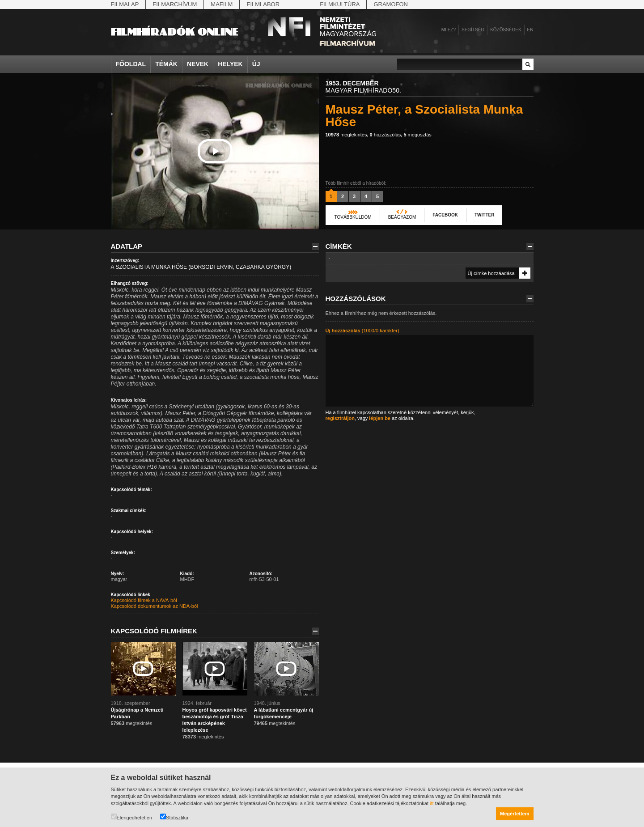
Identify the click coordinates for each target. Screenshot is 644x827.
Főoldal (131, 64)
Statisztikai (175, 817)
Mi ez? (449, 30)
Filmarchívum (175, 4)
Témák (166, 64)
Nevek (198, 64)
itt (432, 803)
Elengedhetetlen (132, 817)
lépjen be (380, 418)
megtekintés (346, 135)
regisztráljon (340, 418)
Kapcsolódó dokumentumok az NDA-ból (155, 606)
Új (256, 64)
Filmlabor (263, 4)
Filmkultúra (340, 4)
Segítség (473, 30)
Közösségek (506, 30)
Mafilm (222, 4)
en (530, 30)
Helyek (230, 64)
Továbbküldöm (353, 217)
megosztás (417, 135)
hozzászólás (386, 135)
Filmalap (125, 4)
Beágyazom (402, 217)
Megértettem (515, 814)
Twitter (484, 215)
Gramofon (391, 4)
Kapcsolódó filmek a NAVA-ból (144, 600)
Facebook (445, 215)
